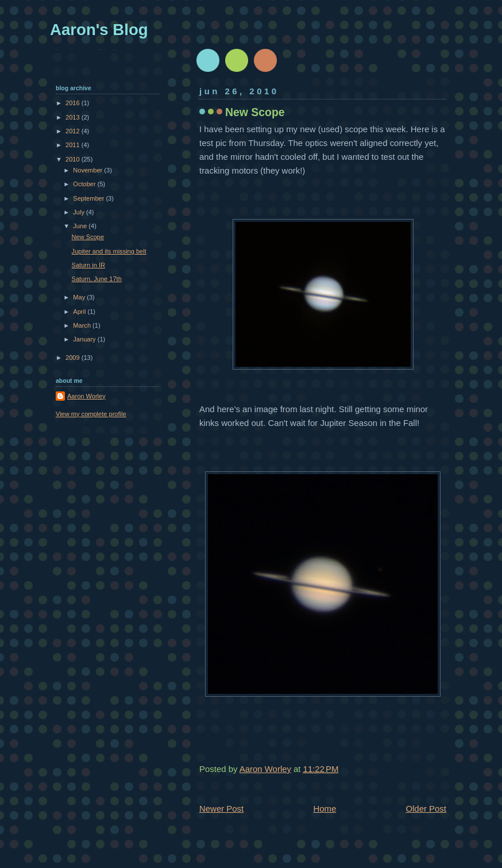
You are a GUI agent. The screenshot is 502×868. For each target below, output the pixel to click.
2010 (74, 159)
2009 (74, 358)
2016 (74, 103)
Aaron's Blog (99, 30)
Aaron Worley (86, 396)
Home (325, 809)
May (80, 297)
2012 (74, 131)
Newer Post (221, 809)
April (80, 312)
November (88, 170)
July (80, 212)
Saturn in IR (88, 265)
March (83, 325)
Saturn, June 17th (97, 279)
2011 (74, 145)
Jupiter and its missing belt (109, 251)
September (89, 198)
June (81, 226)
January (85, 339)
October (85, 184)
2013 (74, 117)
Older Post (426, 809)
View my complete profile (91, 414)
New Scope (88, 237)
